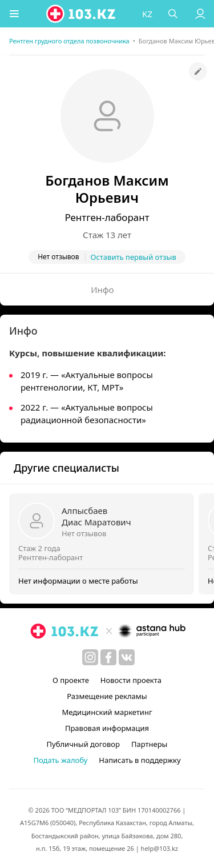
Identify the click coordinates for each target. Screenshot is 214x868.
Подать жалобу (60, 760)
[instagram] (90, 657)
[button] (14, 14)
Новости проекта (131, 680)
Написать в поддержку (140, 760)
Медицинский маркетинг (107, 712)
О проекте (71, 680)
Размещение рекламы (107, 696)
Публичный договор (83, 744)
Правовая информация (107, 728)
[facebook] (108, 657)
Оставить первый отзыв (134, 257)
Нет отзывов (84, 533)
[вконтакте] (127, 657)
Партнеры (150, 744)
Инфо (102, 290)
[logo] (82, 14)
